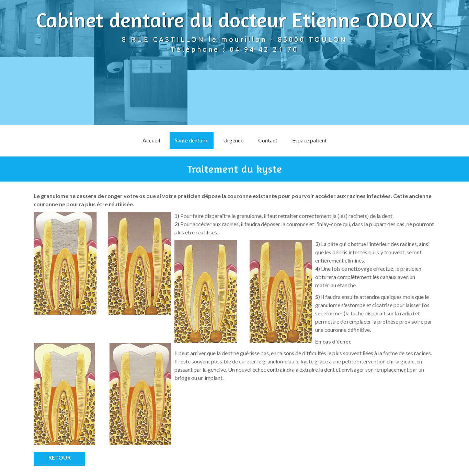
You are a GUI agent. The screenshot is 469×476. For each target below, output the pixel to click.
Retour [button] (60, 457)
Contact (268, 140)
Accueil (151, 140)
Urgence (233, 140)
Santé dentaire (192, 140)
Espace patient (310, 140)
